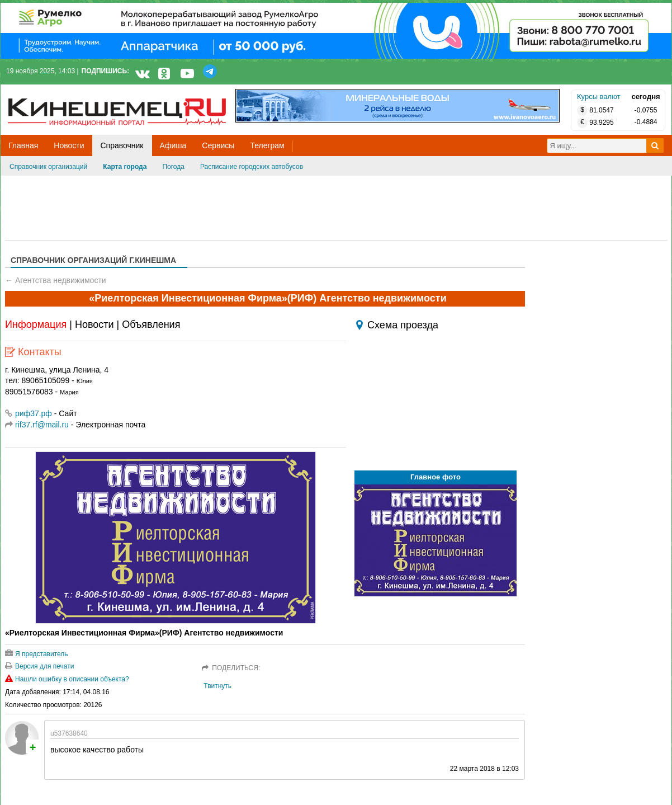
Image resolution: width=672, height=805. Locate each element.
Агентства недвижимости (61, 280)
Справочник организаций (48, 167)
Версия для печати (39, 666)
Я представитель (37, 654)
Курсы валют (599, 96)
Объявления (151, 324)
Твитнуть (217, 686)
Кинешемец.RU (49, 90)
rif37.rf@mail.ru (42, 425)
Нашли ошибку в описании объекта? (67, 679)
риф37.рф (29, 413)
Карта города (125, 167)
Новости (94, 324)
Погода (173, 167)
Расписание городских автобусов (252, 167)
